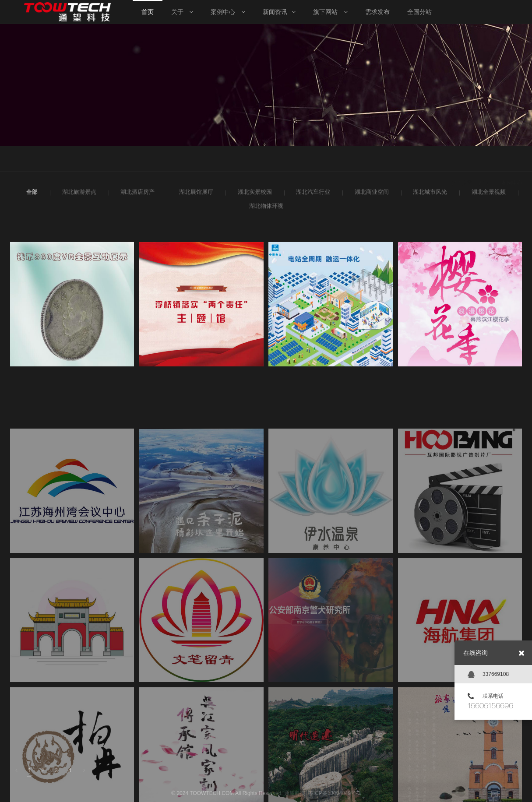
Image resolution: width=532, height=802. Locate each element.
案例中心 (512, 159)
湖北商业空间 (371, 194)
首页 (484, 159)
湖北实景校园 (254, 194)
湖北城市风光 (429, 194)
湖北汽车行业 (312, 194)
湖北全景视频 (488, 194)
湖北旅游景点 (78, 194)
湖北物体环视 (265, 208)
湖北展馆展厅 (195, 194)
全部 (31, 194)
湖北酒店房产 (136, 194)
